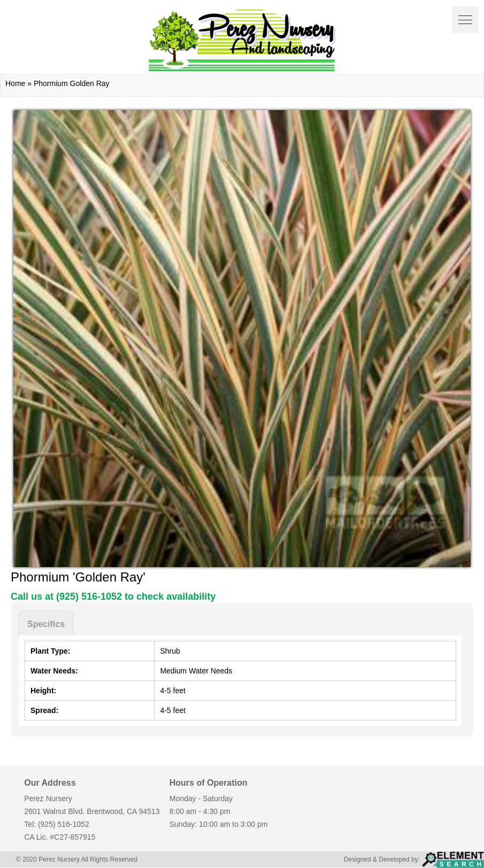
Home (15, 83)
